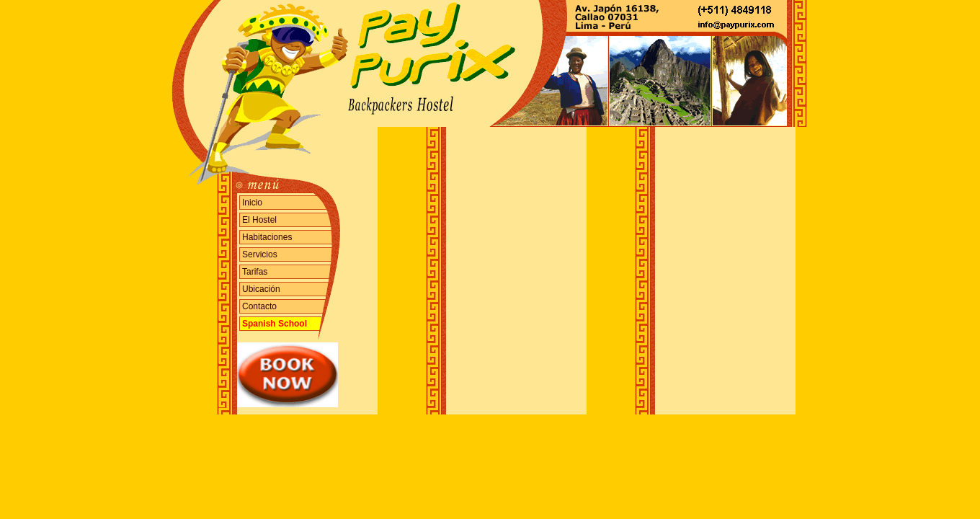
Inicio (252, 203)
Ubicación (261, 289)
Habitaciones (267, 237)
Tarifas (255, 272)
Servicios (260, 254)
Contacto (259, 306)
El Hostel (259, 220)
